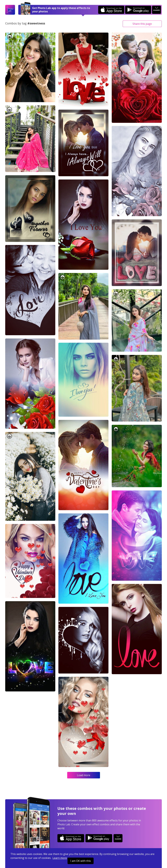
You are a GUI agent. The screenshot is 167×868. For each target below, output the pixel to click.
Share (142, 24)
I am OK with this (81, 861)
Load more (84, 775)
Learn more (60, 858)
